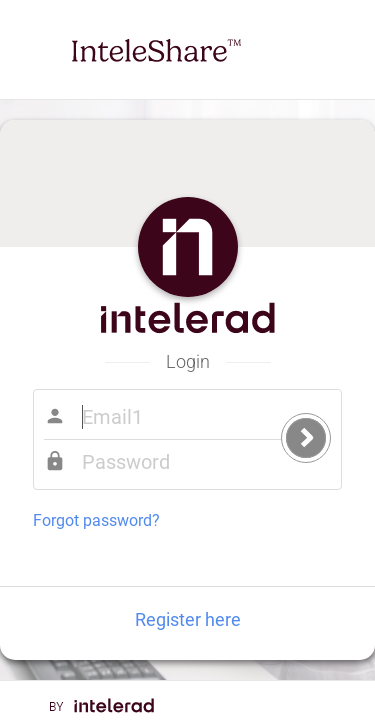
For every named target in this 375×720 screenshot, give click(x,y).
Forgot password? (96, 520)
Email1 (181, 417)
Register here (188, 619)
